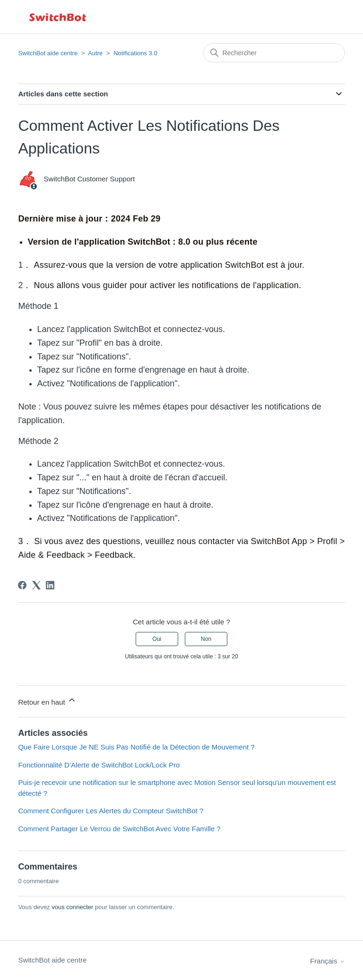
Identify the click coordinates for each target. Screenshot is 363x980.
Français (328, 961)
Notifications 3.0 (135, 53)
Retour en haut (47, 701)
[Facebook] (22, 585)
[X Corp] (36, 585)
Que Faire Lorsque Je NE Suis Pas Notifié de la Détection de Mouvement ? (136, 747)
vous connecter (72, 907)
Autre (95, 53)
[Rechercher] (274, 53)
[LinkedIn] (50, 585)
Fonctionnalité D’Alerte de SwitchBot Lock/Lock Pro (99, 765)
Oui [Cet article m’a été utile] (157, 639)
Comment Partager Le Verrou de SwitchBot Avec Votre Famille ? (119, 829)
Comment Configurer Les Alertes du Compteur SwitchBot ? (111, 811)
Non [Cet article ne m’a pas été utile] (206, 639)
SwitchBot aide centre (48, 53)
